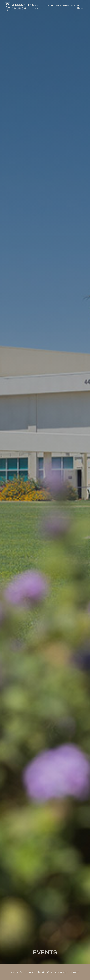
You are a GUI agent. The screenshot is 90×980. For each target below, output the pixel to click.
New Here (36, 7)
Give (73, 5)
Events (66, 5)
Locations (49, 5)
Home (80, 7)
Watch (58, 5)
